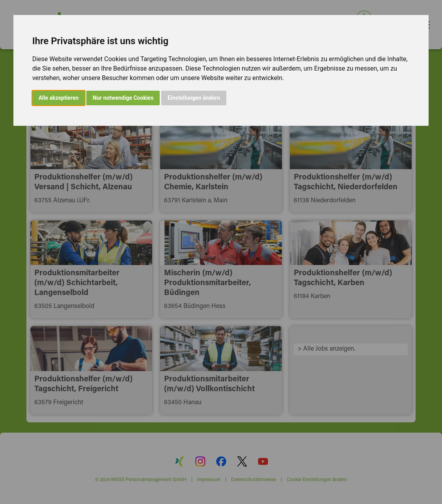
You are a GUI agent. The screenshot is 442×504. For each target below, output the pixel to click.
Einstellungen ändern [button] (194, 98)
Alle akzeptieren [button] (59, 98)
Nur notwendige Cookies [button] (123, 98)
